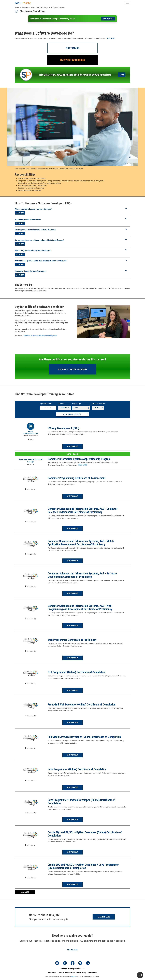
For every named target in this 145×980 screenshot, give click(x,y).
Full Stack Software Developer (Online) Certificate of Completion (84, 737)
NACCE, (74, 976)
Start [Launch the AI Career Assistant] (122, 75)
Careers (25, 8)
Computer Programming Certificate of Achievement (77, 478)
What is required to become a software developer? (33, 209)
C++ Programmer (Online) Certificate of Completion (77, 672)
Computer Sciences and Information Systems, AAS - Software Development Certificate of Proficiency (82, 575)
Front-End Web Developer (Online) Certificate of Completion (82, 705)
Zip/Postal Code (46, 404)
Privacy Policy (81, 973)
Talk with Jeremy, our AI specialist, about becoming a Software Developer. (75, 75)
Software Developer (58, 8)
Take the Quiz (104, 917)
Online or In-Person (98, 404)
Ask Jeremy (108, 19)
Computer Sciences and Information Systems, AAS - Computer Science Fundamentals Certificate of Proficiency (83, 510)
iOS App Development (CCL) (63, 428)
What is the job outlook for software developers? (33, 250)
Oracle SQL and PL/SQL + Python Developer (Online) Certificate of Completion (85, 834)
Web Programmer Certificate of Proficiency (72, 640)
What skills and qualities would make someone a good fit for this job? (41, 261)
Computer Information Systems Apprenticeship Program (79, 459)
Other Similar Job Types (72, 414)
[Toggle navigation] (127, 3)
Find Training (73, 48)
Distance (61, 404)
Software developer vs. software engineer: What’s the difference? (39, 240)
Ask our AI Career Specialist (72, 369)
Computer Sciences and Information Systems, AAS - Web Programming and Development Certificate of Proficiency (80, 607)
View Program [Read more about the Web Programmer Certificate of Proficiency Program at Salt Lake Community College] (72, 658)
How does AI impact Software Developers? (31, 271)
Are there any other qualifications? (28, 219)
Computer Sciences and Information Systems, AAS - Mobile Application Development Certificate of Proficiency (81, 543)
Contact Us (52, 973)
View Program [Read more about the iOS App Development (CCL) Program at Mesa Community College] (72, 446)
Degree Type (77, 404)
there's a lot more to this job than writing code (40, 336)
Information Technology (39, 8)
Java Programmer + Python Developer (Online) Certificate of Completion (82, 802)
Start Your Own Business (72, 60)
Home (17, 8)
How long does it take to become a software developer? (35, 230)
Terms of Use (92, 973)
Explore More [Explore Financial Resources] (73, 950)
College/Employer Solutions (72, 968)
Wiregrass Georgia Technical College (31, 461)
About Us (61, 973)
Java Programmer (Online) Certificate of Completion (77, 769)
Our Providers (70, 973)
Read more (111, 38)
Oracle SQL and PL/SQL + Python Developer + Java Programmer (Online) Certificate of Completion (83, 866)
